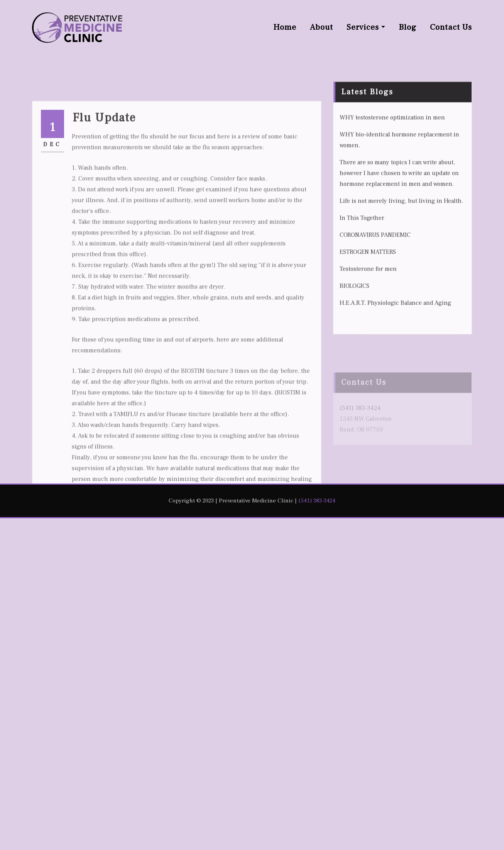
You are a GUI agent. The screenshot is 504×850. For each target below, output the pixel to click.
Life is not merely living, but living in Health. (401, 255)
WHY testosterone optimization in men (392, 172)
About (321, 27)
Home (285, 27)
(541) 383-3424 (317, 501)
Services (366, 27)
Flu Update (104, 205)
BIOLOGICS (354, 340)
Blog (408, 27)
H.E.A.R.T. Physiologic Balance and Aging (395, 357)
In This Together (362, 272)
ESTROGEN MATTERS (368, 306)
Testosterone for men (368, 323)
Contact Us (451, 27)
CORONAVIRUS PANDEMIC (375, 289)
